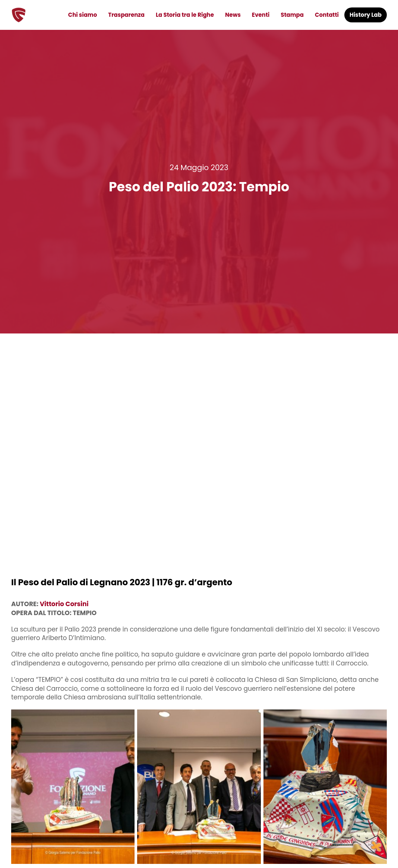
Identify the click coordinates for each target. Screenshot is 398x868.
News (233, 15)
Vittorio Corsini (64, 604)
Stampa (292, 15)
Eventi (261, 15)
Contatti (327, 15)
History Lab (366, 15)
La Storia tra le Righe (185, 15)
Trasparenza (126, 15)
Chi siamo (83, 15)
